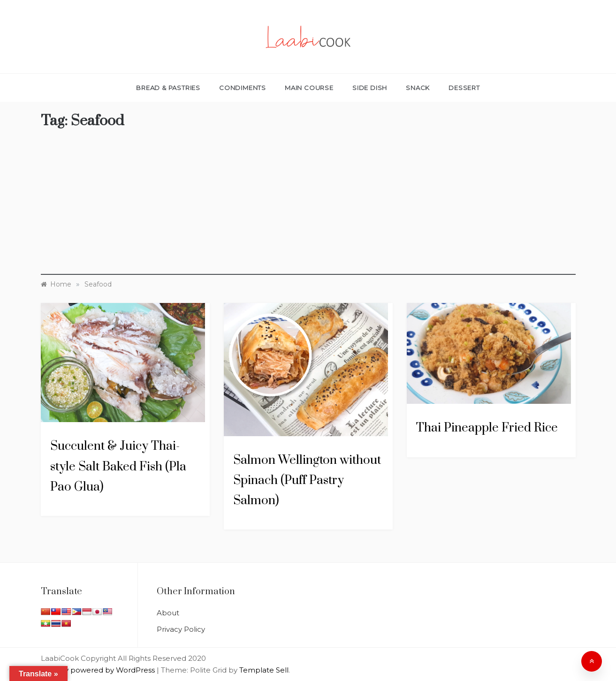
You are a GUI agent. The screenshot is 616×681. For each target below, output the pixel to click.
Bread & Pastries (168, 88)
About (168, 613)
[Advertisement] (308, 209)
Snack (418, 88)
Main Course (309, 88)
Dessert (464, 88)
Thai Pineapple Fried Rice (487, 428)
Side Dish (370, 88)
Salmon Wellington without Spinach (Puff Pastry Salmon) (307, 480)
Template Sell (264, 670)
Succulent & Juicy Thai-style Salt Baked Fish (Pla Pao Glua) (118, 466)
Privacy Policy (181, 629)
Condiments (243, 88)
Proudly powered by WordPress (99, 670)
